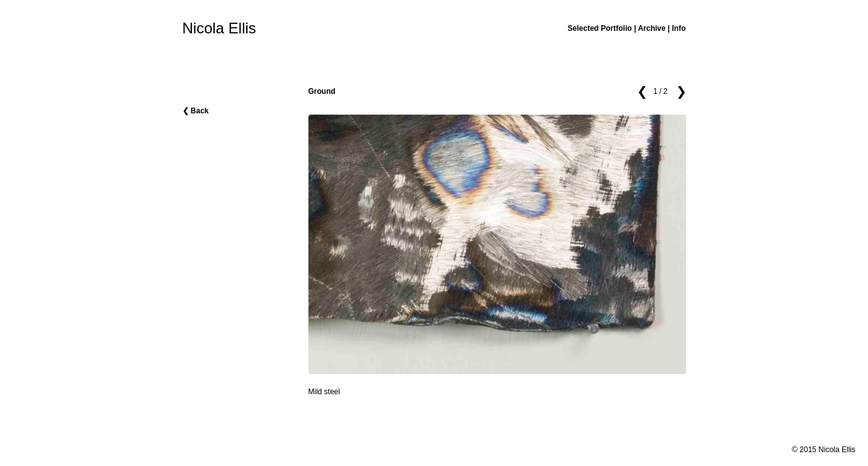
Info (679, 28)
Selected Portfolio (600, 28)
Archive (651, 28)
